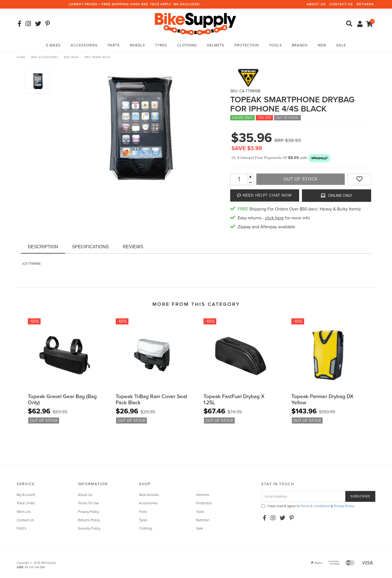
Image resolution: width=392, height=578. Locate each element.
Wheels (137, 45)
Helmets (216, 45)
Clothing (187, 45)
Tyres (161, 45)
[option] (138, 128)
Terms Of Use (88, 503)
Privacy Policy (88, 512)
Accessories (84, 45)
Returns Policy (89, 520)
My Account (26, 495)
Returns (365, 4)
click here (274, 218)
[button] (319, 158)
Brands (300, 45)
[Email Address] (303, 496)
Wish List (24, 512)
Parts (114, 45)
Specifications (90, 247)
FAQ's (22, 529)
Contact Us (341, 4)
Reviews (133, 247)
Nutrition (203, 520)
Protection (247, 45)
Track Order (26, 503)
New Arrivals (149, 495)
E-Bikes (53, 45)
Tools (275, 45)
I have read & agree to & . (308, 506)
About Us (316, 4)
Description (43, 247)
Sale (341, 45)
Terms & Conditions (315, 506)
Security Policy (89, 529)
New (322, 45)
